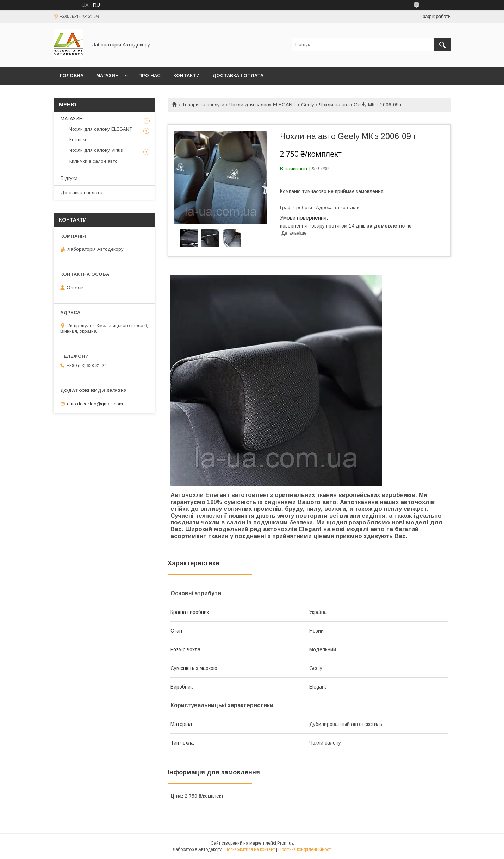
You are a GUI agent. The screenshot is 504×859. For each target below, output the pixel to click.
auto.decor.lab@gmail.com (95, 404)
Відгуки (69, 178)
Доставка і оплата (238, 76)
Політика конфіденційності (305, 849)
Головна (72, 76)
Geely (308, 105)
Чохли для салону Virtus (96, 150)
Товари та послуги (203, 105)
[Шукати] (442, 45)
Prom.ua (285, 843)
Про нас (150, 76)
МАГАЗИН (107, 76)
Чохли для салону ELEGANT (263, 105)
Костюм (78, 140)
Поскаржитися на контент (250, 849)
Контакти (186, 76)
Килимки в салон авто (94, 161)
